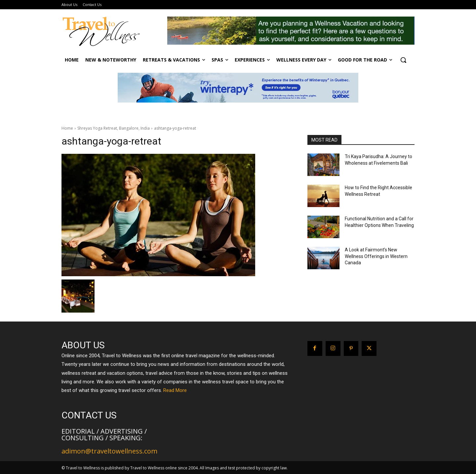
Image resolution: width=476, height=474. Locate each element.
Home (67, 128)
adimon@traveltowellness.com (109, 451)
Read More (175, 390)
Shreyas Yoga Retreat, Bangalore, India (114, 128)
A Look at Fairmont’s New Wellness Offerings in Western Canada (376, 256)
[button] (403, 60)
